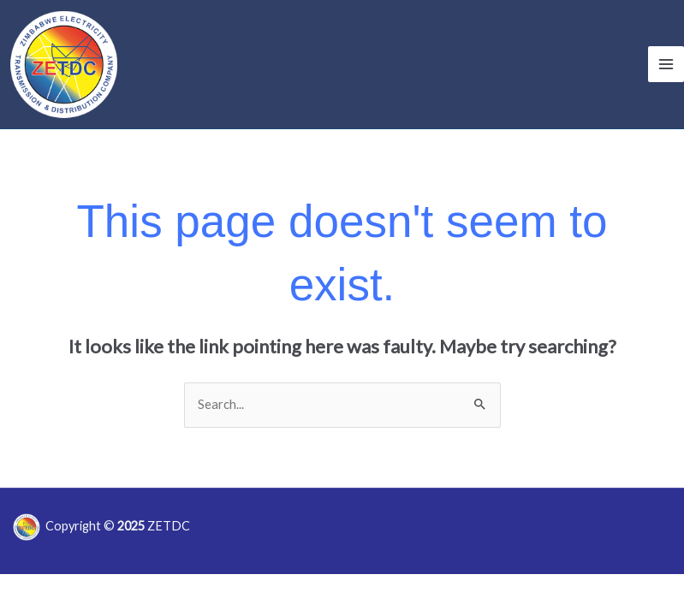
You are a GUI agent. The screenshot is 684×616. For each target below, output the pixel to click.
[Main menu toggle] (666, 64)
